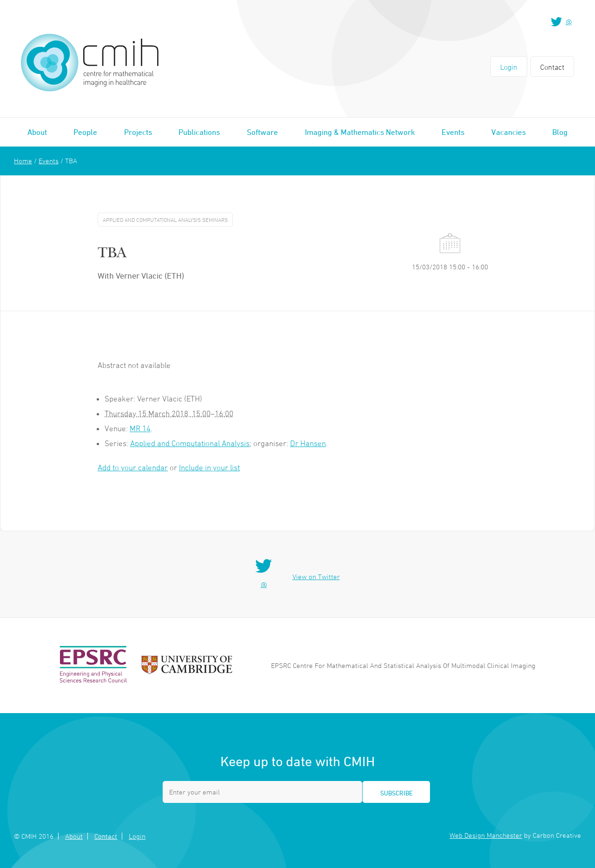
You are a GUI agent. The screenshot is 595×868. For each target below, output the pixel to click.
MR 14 (140, 428)
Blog (560, 132)
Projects (138, 132)
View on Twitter (316, 577)
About (37, 132)
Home (23, 161)
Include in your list (209, 467)
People (85, 132)
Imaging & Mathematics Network (360, 132)
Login (509, 67)
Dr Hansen (308, 443)
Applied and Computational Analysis (190, 443)
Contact (552, 67)
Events (453, 132)
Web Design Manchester (486, 835)
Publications (199, 132)
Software (262, 132)
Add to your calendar (133, 467)
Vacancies (509, 132)
